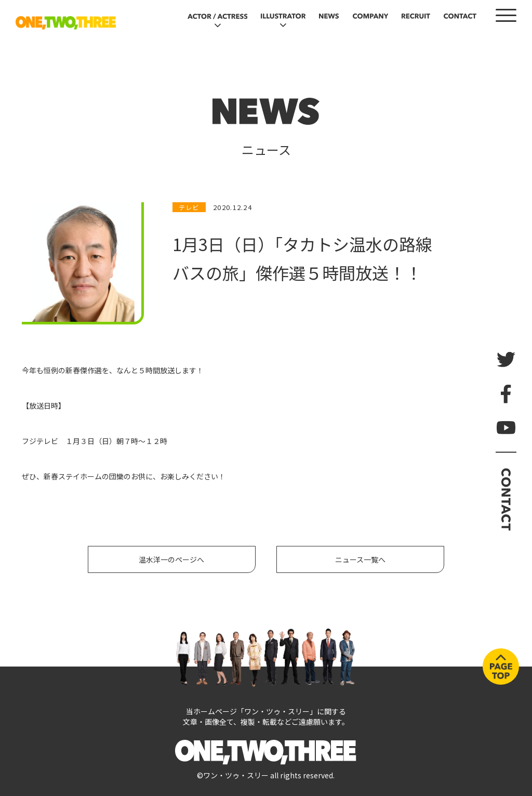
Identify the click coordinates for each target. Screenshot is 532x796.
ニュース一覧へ (360, 559)
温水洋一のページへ (171, 559)
